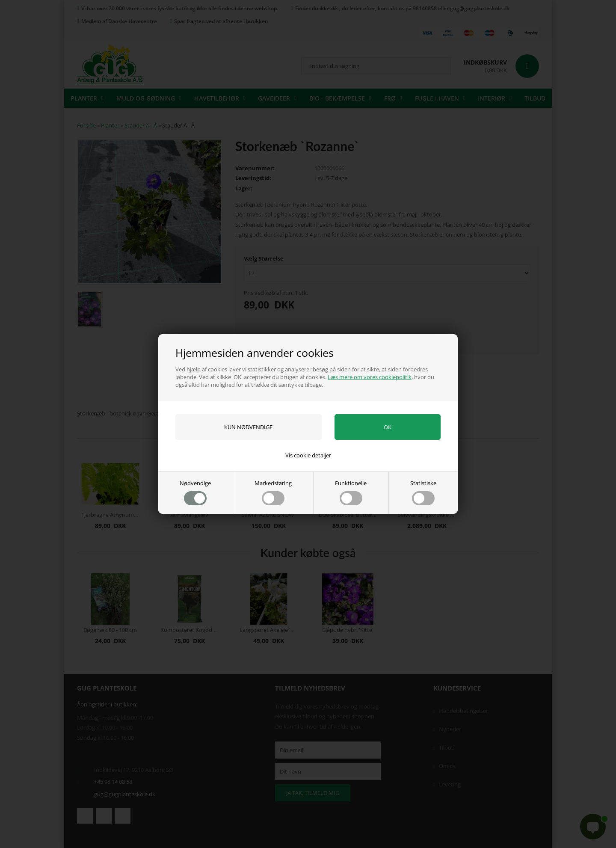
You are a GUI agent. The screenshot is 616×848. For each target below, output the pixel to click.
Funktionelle (351, 492)
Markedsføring (273, 492)
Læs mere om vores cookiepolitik (370, 377)
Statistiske (423, 492)
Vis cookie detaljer (308, 455)
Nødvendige (195, 492)
